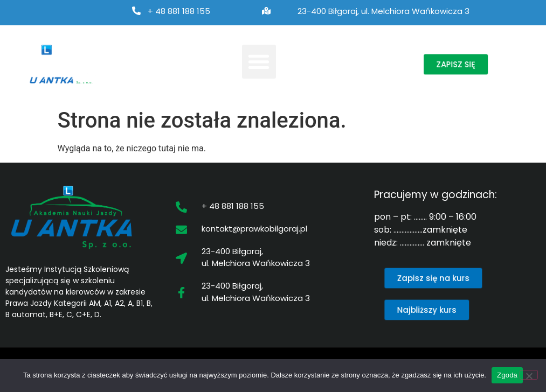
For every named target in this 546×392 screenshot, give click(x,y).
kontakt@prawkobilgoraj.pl (254, 229)
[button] (259, 62)
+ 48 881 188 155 (179, 11)
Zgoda (507, 375)
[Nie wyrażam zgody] (529, 375)
